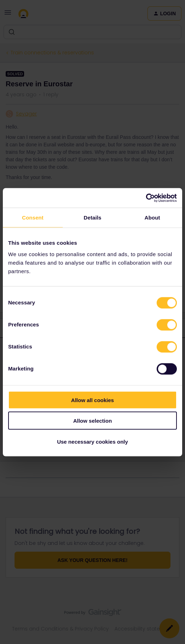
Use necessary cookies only (92, 441)
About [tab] (152, 218)
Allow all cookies (93, 400)
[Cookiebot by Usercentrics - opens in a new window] (146, 198)
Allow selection (92, 421)
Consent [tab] (33, 218)
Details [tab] (92, 218)
